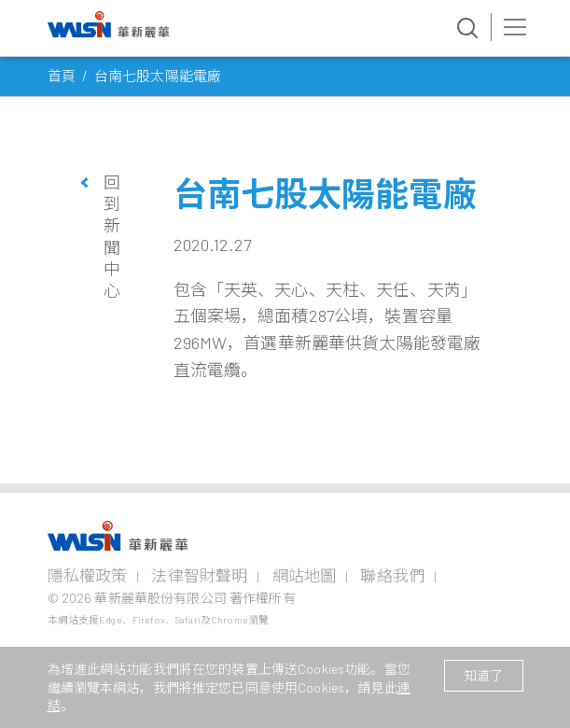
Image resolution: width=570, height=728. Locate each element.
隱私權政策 (88, 575)
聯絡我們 (392, 575)
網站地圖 (305, 575)
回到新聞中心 (112, 237)
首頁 (62, 76)
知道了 (483, 675)
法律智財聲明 (199, 575)
